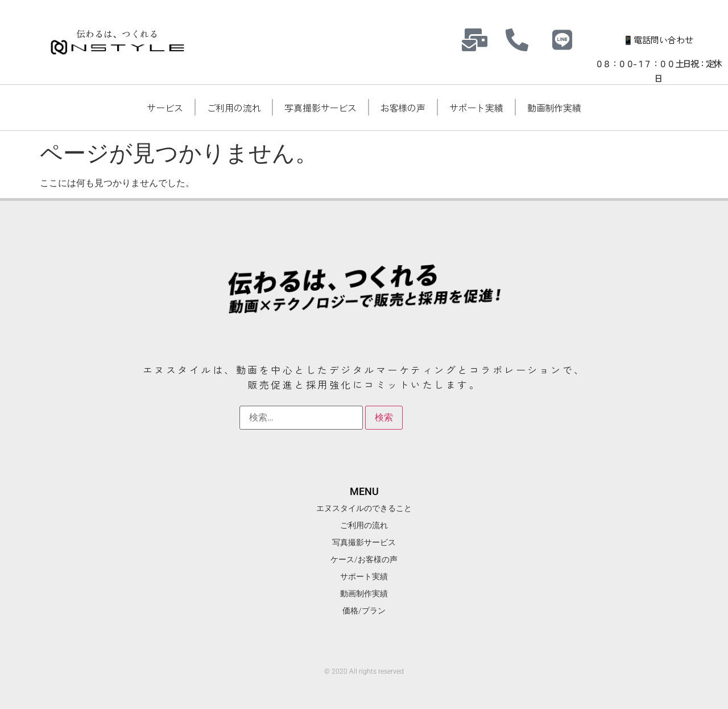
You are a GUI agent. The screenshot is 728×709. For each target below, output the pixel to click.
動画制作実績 (554, 108)
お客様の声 (403, 108)
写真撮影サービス (320, 108)
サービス (165, 108)
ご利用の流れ (234, 108)
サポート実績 (476, 108)
